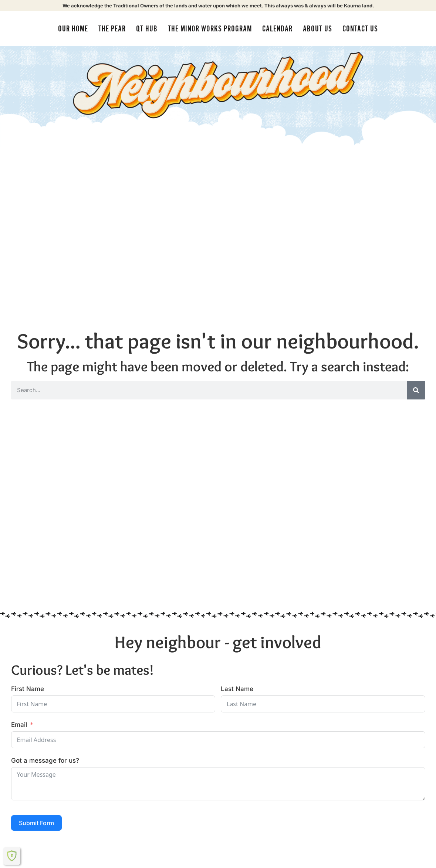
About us (317, 29)
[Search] (416, 390)
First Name (28, 689)
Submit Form (36, 823)
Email (19, 725)
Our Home (73, 29)
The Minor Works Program (210, 29)
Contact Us (360, 29)
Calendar (277, 29)
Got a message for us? (45, 760)
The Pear (112, 29)
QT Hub (147, 29)
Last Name (237, 689)
